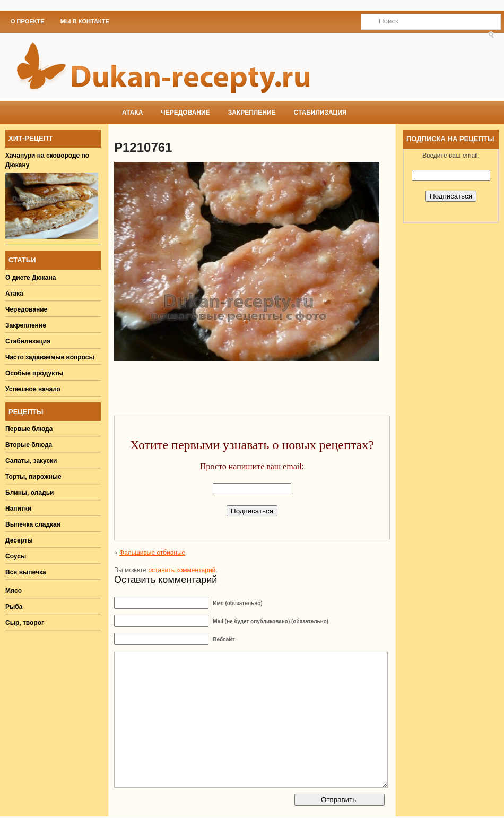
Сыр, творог (25, 623)
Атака (132, 113)
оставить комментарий (182, 570)
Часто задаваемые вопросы (50, 357)
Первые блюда (29, 429)
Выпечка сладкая (33, 524)
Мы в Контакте (85, 21)
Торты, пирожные (33, 477)
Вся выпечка (26, 572)
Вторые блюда (29, 445)
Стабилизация (320, 113)
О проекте (28, 21)
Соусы (16, 556)
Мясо (14, 591)
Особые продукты (34, 373)
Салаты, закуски (31, 461)
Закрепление (252, 113)
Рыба (14, 607)
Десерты (19, 540)
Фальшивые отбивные (152, 553)
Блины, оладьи (30, 493)
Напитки (18, 509)
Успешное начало (33, 389)
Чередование (185, 113)
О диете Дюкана (31, 278)
